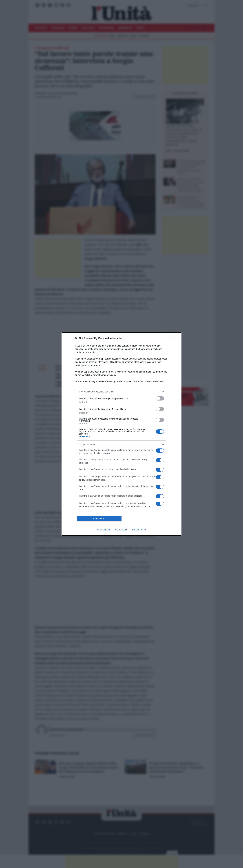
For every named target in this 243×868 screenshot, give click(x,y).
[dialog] (122, 434)
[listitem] (122, 392)
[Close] (175, 338)
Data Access (121, 530)
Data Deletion (104, 530)
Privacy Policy (139, 530)
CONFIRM (99, 519)
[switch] (160, 398)
